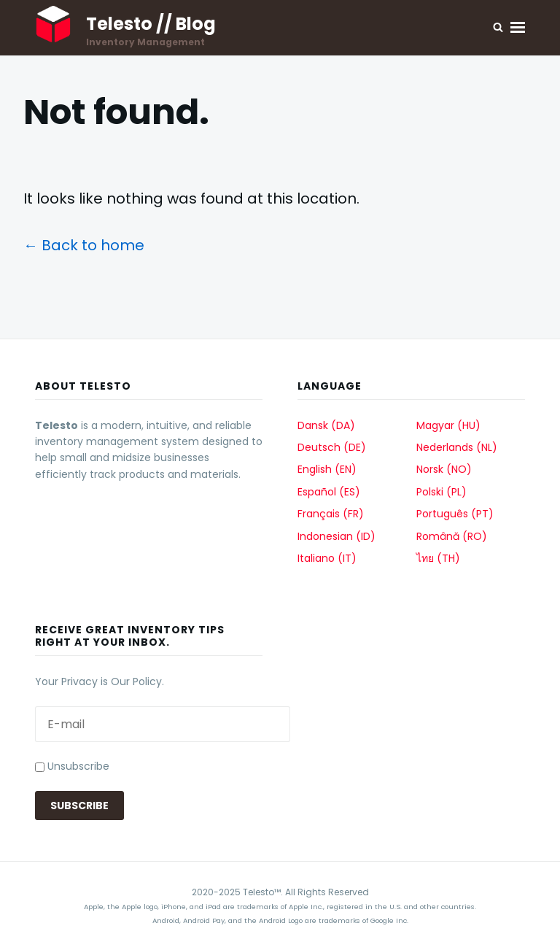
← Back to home (84, 245)
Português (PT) (455, 514)
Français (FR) (331, 514)
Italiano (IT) (327, 558)
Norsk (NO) (444, 469)
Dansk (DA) (326, 425)
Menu (518, 27)
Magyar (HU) (448, 425)
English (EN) (327, 469)
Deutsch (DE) (332, 447)
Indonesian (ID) (337, 536)
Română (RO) (452, 536)
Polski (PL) (442, 492)
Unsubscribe (72, 766)
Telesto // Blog (151, 24)
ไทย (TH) (438, 558)
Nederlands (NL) (457, 447)
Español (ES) (329, 492)
